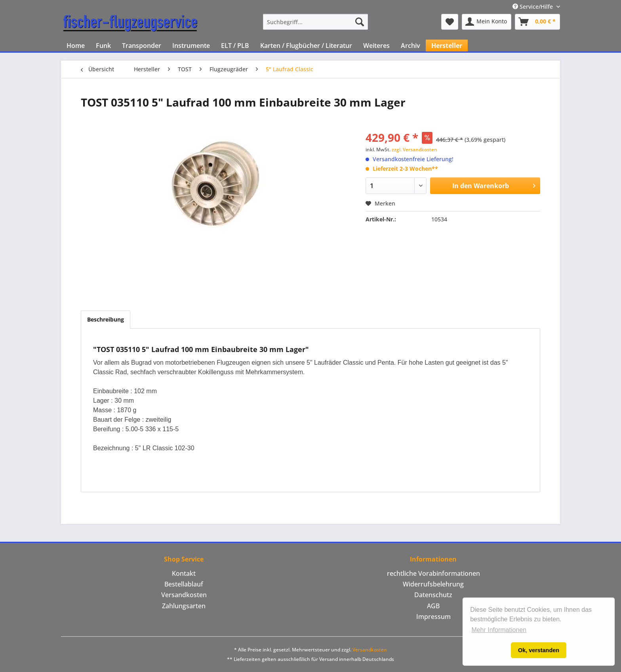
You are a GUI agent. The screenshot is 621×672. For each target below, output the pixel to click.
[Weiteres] (376, 46)
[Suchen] (360, 22)
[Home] (76, 46)
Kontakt (184, 573)
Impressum (433, 617)
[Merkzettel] (450, 22)
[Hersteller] (447, 46)
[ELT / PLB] (235, 46)
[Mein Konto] (487, 22)
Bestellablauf (184, 584)
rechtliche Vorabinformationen (433, 573)
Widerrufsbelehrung (433, 584)
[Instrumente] (191, 46)
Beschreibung (106, 319)
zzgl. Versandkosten (414, 149)
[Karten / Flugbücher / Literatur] (306, 46)
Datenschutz (433, 595)
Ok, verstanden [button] (539, 650)
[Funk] (103, 46)
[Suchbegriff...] (315, 22)
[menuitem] (315, 22)
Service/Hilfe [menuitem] (533, 7)
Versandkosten (184, 595)
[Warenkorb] (537, 22)
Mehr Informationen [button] (499, 630)
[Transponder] (142, 46)
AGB (433, 606)
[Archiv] (411, 46)
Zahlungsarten (184, 606)
